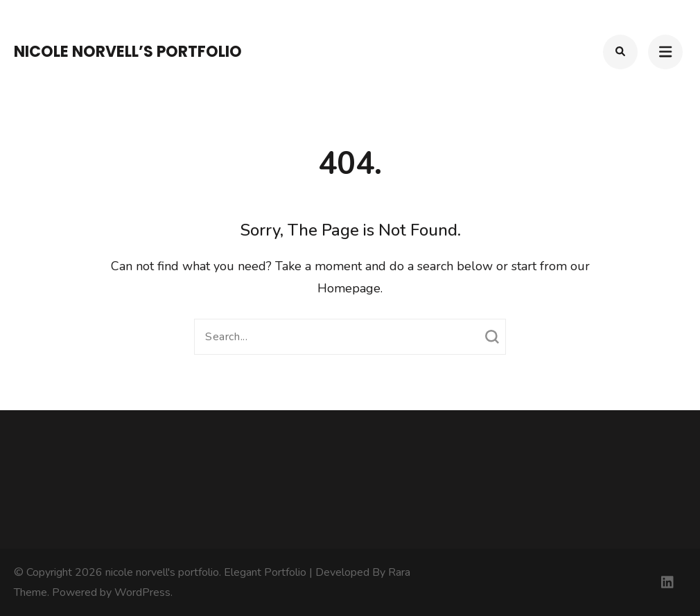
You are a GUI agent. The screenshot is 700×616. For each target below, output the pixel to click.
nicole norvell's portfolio (162, 572)
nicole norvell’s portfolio (128, 52)
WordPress (142, 592)
